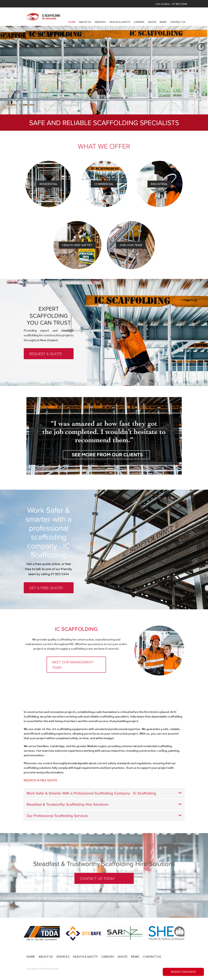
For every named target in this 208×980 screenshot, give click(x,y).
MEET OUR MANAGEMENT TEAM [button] (73, 665)
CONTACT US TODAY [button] (97, 870)
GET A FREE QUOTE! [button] (46, 588)
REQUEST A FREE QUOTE (41, 772)
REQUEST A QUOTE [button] (46, 354)
